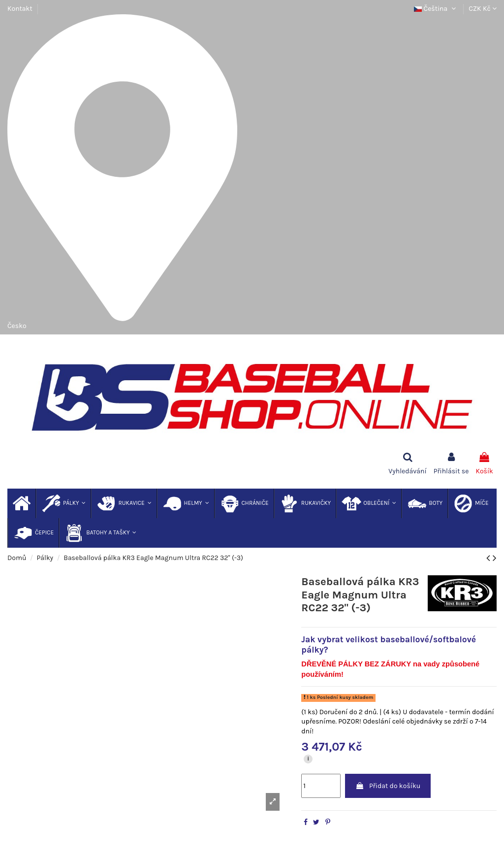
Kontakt (20, 9)
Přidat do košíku (388, 786)
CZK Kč (483, 9)
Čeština (436, 9)
